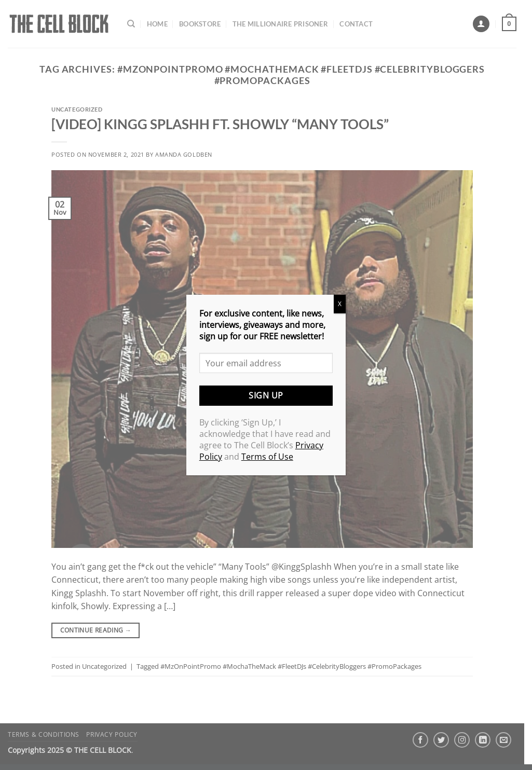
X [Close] (340, 304)
